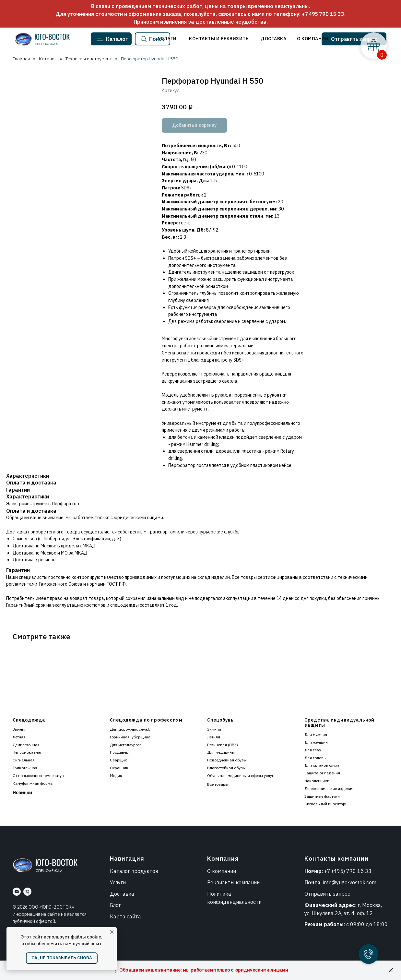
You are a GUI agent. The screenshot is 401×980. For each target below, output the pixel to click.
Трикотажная (25, 768)
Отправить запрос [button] (327, 894)
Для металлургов (126, 745)
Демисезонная (26, 745)
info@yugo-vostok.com (350, 882)
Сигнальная (24, 760)
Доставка (122, 894)
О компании (222, 871)
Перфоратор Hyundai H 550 (149, 59)
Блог (115, 905)
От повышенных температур (38, 776)
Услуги (118, 882)
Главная (21, 59)
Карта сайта (125, 916)
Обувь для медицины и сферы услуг (240, 776)
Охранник (119, 768)
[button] (353, 39)
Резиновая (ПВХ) (223, 745)
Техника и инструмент (88, 59)
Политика (219, 894)
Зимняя (20, 729)
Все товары (218, 784)
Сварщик (118, 760)
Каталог (47, 59)
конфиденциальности (234, 902)
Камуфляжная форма (33, 783)
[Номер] (27, 892)
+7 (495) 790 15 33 (348, 871)
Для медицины (221, 752)
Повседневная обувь (226, 760)
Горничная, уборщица (130, 737)
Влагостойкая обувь (226, 768)
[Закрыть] (391, 970)
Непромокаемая (28, 752)
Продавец (119, 752)
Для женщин (316, 742)
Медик (116, 776)
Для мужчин (316, 734)
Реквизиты (221, 882)
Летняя (19, 737)
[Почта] (17, 892)
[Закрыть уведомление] (112, 932)
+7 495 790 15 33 (323, 14)
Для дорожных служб (130, 729)
